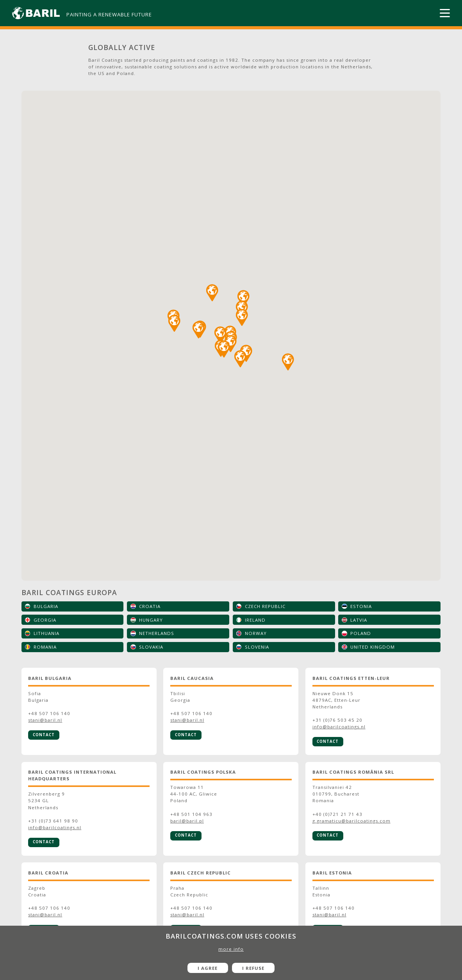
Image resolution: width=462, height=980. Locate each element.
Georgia (45, 620)
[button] (199, 330)
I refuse (253, 968)
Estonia (361, 606)
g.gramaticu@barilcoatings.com (351, 821)
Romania (45, 647)
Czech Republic (265, 606)
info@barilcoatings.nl (339, 727)
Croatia (150, 606)
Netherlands (157, 633)
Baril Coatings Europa (69, 592)
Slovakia (151, 647)
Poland (361, 633)
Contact (44, 735)
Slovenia (257, 647)
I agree (208, 968)
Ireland (255, 620)
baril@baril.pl (187, 821)
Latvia (359, 620)
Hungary (151, 620)
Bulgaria (46, 606)
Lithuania (46, 633)
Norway (256, 633)
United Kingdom (373, 647)
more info (231, 949)
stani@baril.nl (45, 720)
